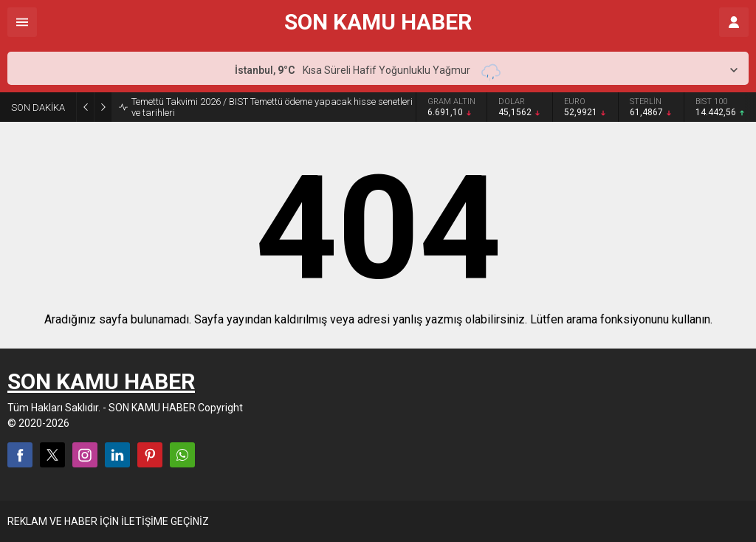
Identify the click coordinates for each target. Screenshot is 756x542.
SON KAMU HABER (378, 22)
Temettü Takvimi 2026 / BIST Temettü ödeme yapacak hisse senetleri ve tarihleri (272, 107)
